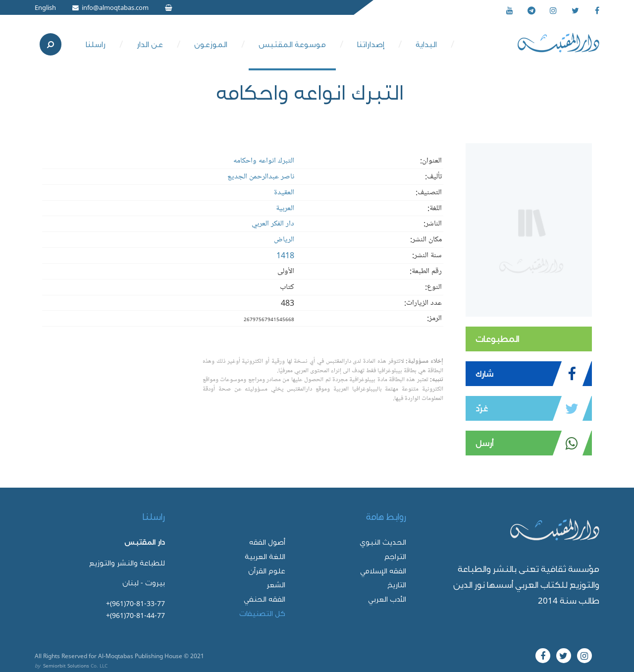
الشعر (276, 585)
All (38, 656)
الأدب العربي (387, 599)
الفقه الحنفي (264, 599)
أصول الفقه (267, 542)
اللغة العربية (265, 556)
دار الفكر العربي (273, 224)
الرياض (284, 239)
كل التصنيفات (262, 613)
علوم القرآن (267, 571)
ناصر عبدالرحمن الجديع (261, 176)
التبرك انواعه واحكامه (264, 161)
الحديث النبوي (383, 542)
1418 (285, 255)
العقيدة (284, 192)
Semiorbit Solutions (66, 666)
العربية (285, 208)
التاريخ (397, 585)
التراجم (395, 556)
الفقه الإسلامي (383, 571)
